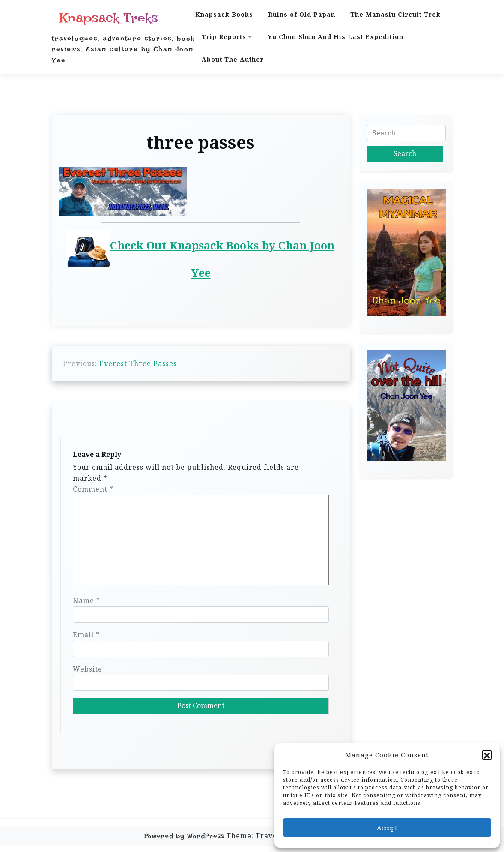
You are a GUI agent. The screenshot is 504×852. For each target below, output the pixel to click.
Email (86, 635)
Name (86, 600)
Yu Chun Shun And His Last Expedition (336, 37)
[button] (487, 755)
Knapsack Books (224, 14)
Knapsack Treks (108, 18)
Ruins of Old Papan (302, 14)
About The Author (233, 59)
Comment (93, 489)
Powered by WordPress (184, 836)
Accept (387, 828)
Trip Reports (224, 37)
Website (88, 669)
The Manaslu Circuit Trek (395, 14)
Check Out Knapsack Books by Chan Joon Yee (201, 255)
